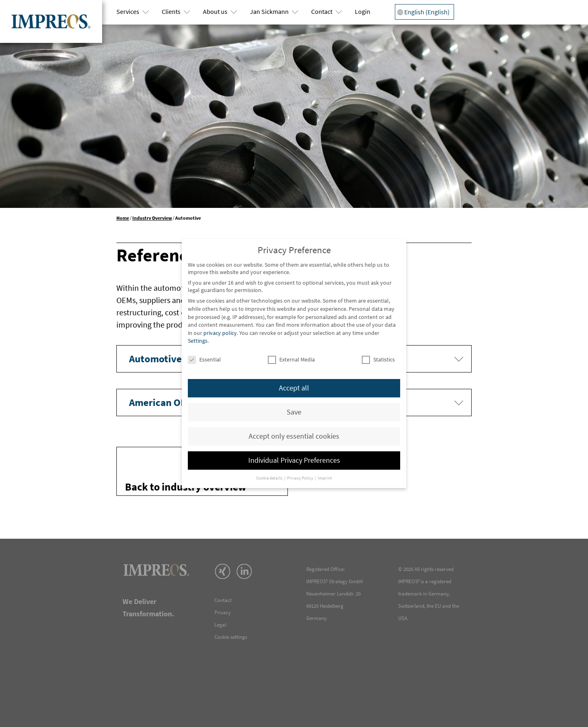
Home (123, 218)
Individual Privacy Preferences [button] (294, 460)
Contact (322, 11)
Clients (171, 11)
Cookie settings (231, 637)
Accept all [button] (294, 388)
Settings (198, 341)
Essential (204, 359)
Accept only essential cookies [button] (294, 436)
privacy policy (220, 333)
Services (128, 11)
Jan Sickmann (269, 11)
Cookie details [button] (270, 478)
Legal (220, 625)
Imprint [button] (325, 478)
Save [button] (294, 412)
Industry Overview (152, 218)
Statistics (378, 359)
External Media (291, 359)
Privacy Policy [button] (301, 478)
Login (363, 11)
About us (215, 11)
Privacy (223, 612)
